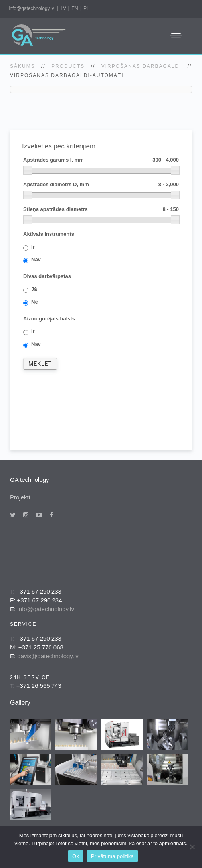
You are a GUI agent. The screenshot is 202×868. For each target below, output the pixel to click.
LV (63, 8)
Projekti (20, 497)
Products (68, 66)
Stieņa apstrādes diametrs (101, 210)
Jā (34, 289)
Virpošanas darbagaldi (142, 66)
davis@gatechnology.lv (48, 656)
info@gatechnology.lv (32, 8)
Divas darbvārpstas (47, 276)
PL (86, 8)
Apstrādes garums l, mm (101, 160)
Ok (76, 856)
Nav (36, 260)
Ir (33, 247)
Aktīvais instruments (49, 234)
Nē (35, 302)
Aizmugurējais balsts (49, 319)
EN (75, 8)
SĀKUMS (23, 66)
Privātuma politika (112, 856)
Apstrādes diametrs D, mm (101, 185)
